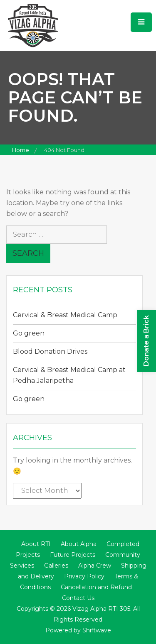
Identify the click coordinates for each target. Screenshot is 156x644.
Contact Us (78, 598)
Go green (29, 333)
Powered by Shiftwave (78, 630)
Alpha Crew (95, 566)
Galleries (56, 566)
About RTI (36, 544)
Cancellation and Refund (96, 587)
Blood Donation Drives (50, 351)
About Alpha (79, 544)
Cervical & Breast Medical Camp (65, 315)
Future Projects (73, 555)
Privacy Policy (84, 576)
